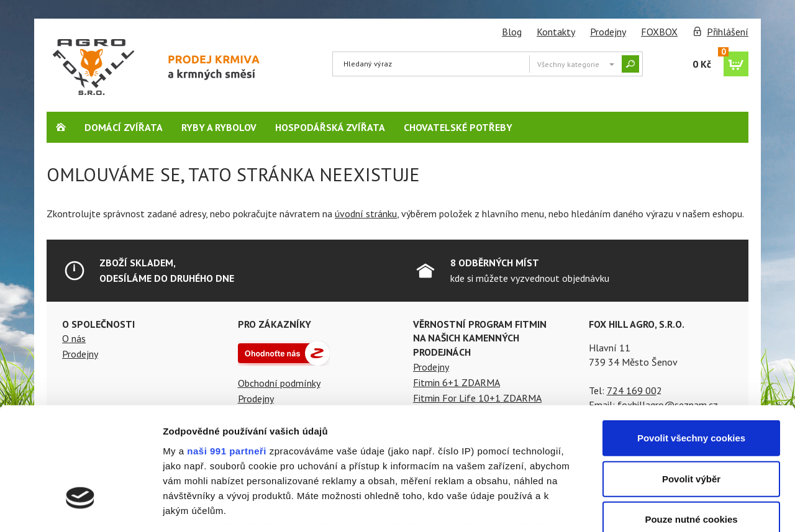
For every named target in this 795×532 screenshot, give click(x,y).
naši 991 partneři (227, 355)
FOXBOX (659, 32)
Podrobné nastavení (667, 507)
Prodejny (608, 32)
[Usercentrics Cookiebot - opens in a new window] (80, 508)
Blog (512, 32)
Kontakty (556, 32)
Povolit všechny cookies (691, 342)
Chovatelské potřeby (458, 127)
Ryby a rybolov (219, 127)
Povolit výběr (691, 383)
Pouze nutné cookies (691, 424)
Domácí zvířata (124, 127)
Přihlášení (728, 32)
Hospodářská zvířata (330, 127)
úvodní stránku (366, 214)
